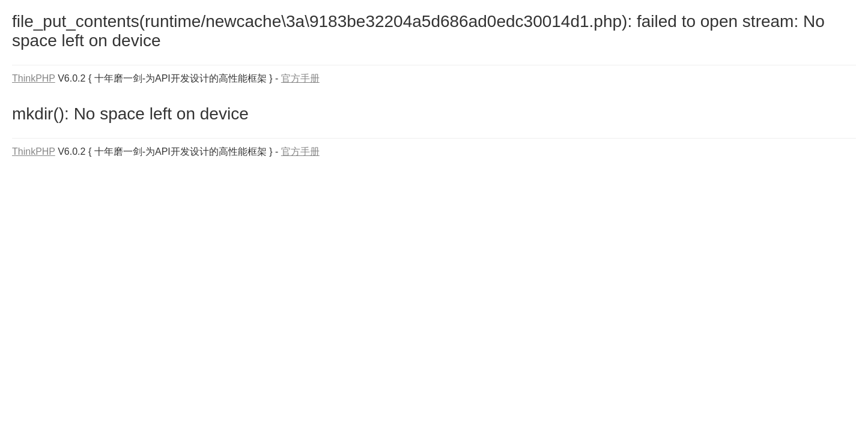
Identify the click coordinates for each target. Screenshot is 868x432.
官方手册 (300, 78)
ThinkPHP (34, 78)
